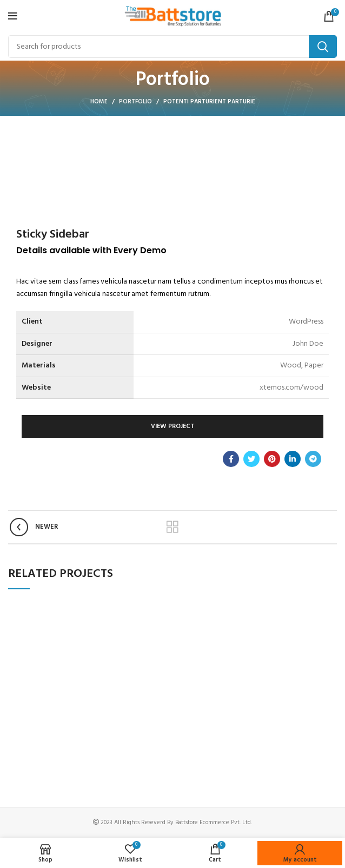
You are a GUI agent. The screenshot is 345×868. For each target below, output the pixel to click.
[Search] (172, 47)
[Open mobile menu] (13, 16)
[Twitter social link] (251, 459)
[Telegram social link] (313, 459)
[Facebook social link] (231, 459)
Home (99, 102)
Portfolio (135, 102)
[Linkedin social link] (293, 459)
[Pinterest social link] (272, 459)
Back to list (173, 527)
